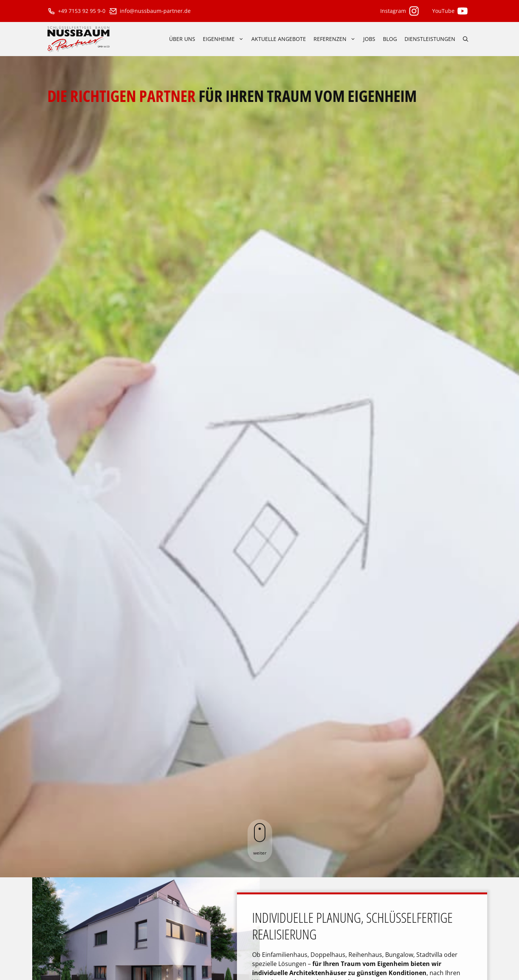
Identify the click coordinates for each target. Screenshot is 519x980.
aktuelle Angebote (279, 39)
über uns (182, 39)
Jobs (369, 39)
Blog (390, 39)
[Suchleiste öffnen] (466, 39)
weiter (260, 840)
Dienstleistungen (430, 39)
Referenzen (336, 39)
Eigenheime (225, 39)
